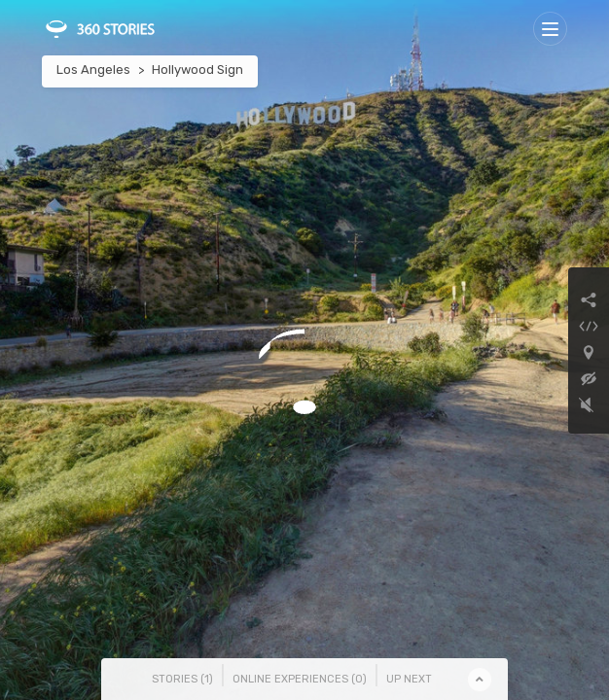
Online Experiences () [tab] (300, 679)
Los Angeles (93, 70)
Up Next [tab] (409, 679)
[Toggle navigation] (550, 29)
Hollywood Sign (197, 70)
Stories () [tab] (182, 679)
